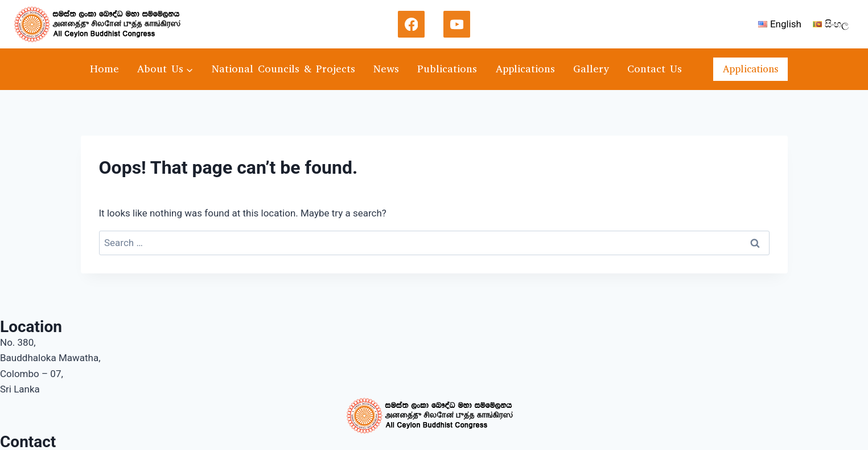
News (386, 69)
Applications (525, 69)
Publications (447, 69)
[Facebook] (412, 24)
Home (104, 69)
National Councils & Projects (283, 69)
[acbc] (102, 24)
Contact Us (655, 69)
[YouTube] (457, 24)
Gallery (591, 69)
